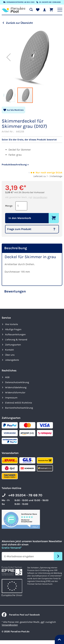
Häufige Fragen (13, 329)
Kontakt (9, 350)
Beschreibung (16, 248)
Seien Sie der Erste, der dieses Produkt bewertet (29, 140)
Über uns (10, 355)
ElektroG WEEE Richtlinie (19, 403)
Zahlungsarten (13, 345)
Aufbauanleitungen (15, 334)
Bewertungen (15, 291)
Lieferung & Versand (16, 340)
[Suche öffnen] (31, 10)
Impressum (11, 398)
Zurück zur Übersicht (19, 23)
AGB (7, 377)
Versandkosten (40, 197)
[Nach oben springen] (59, 639)
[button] (9, 57)
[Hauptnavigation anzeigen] (60, 10)
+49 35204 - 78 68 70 (25, 495)
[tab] (32, 248)
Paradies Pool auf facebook (21, 615)
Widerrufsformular (15, 393)
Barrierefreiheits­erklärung (19, 408)
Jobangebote (12, 360)
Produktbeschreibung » (15, 165)
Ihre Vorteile (12, 324)
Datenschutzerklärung (17, 382)
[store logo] (13, 10)
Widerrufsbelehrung (16, 387)
